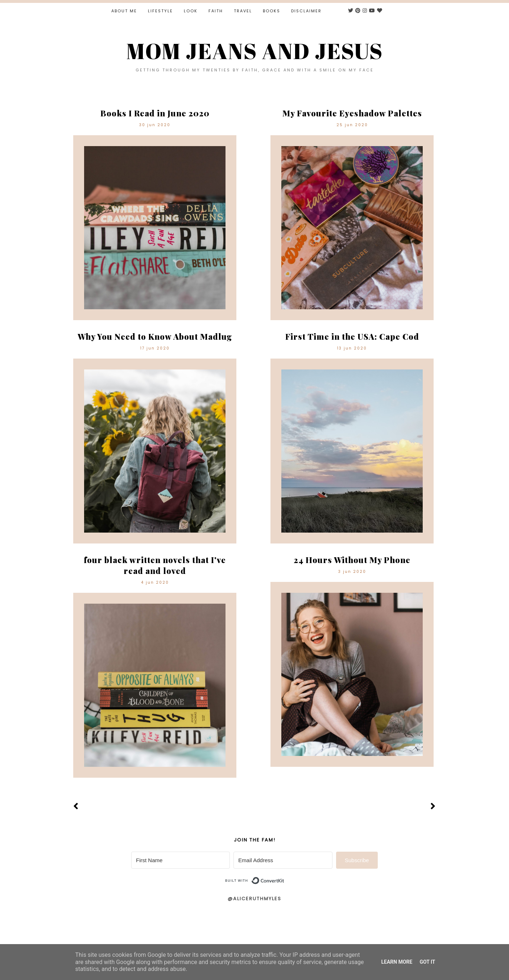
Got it (427, 962)
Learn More (397, 962)
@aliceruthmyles (255, 899)
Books (272, 11)
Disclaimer (306, 11)
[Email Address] (283, 860)
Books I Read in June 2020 (155, 113)
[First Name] (181, 860)
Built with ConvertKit (284, 878)
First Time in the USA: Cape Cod (352, 336)
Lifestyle (160, 11)
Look (191, 11)
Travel (243, 11)
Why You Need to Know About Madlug (155, 336)
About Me (124, 11)
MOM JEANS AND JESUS (255, 51)
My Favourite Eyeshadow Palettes (352, 113)
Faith (216, 11)
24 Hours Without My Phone (352, 560)
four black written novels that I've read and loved (155, 565)
